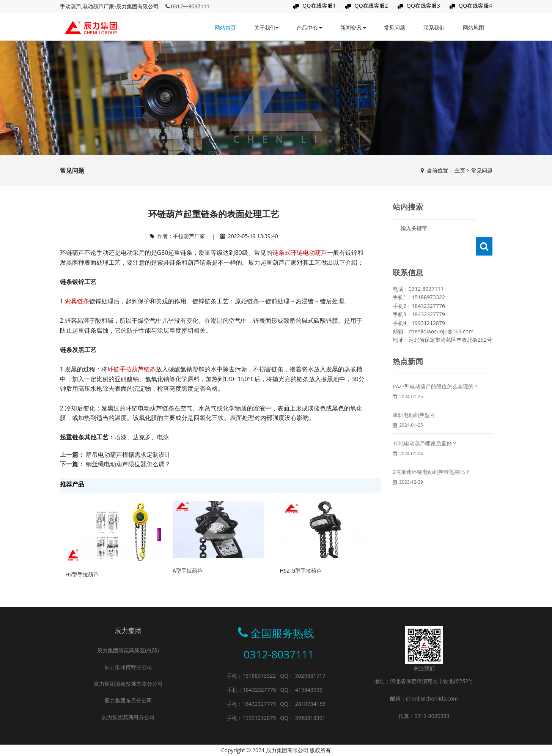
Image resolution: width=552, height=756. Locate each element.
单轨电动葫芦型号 (414, 397)
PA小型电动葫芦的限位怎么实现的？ (436, 368)
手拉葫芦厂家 (189, 236)
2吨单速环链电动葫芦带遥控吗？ (431, 454)
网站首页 (225, 28)
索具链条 (77, 301)
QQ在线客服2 (371, 6)
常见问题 (395, 28)
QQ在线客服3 (424, 6)
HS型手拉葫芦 (82, 574)
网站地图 (473, 28)
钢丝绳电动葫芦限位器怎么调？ (128, 464)
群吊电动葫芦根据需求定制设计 (128, 455)
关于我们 (266, 28)
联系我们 (434, 28)
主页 (460, 170)
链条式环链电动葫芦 (300, 253)
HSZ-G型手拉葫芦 (301, 571)
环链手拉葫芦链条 (132, 369)
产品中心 (310, 28)
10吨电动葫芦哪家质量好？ (425, 425)
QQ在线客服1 (319, 6)
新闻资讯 (353, 28)
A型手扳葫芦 (188, 571)
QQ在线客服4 (476, 6)
